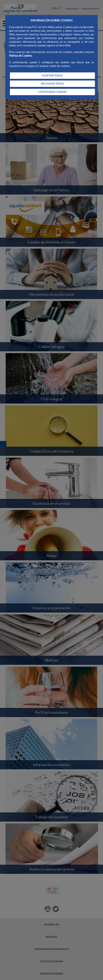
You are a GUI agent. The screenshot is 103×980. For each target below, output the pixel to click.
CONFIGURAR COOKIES (52, 92)
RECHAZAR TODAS (52, 84)
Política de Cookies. (21, 56)
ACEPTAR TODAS (52, 76)
